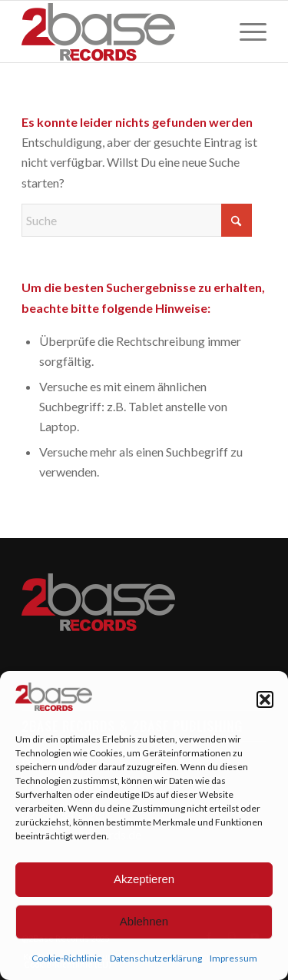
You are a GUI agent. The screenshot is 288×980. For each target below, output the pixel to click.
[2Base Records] (119, 32)
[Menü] (245, 32)
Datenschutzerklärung (156, 958)
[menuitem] (245, 32)
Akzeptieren (144, 879)
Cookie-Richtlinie (67, 958)
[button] (265, 699)
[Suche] (137, 220)
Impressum (233, 958)
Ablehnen (144, 921)
